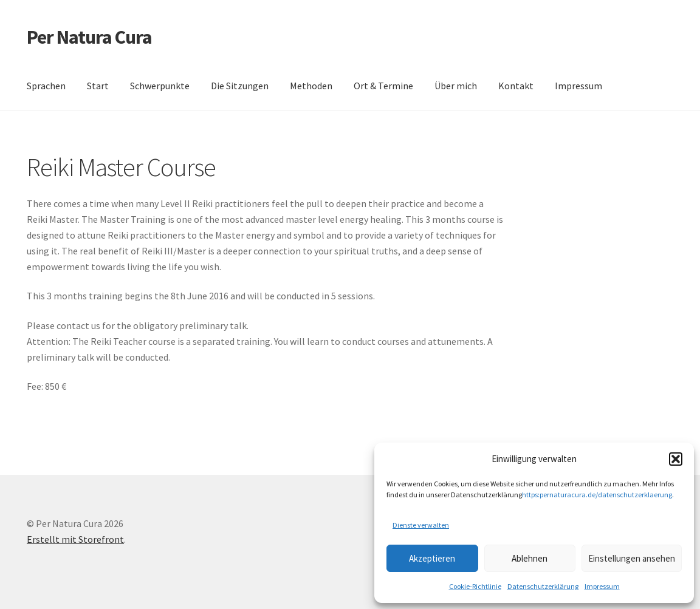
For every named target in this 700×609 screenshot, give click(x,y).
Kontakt (516, 86)
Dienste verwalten (421, 525)
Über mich (456, 86)
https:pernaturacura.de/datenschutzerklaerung (597, 495)
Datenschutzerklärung (543, 586)
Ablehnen (530, 558)
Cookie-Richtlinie (475, 586)
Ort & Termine (383, 86)
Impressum (602, 586)
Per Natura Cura (89, 37)
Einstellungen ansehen (632, 558)
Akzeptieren (432, 558)
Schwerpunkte (160, 86)
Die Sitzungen (240, 86)
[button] (676, 459)
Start (98, 86)
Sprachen (46, 86)
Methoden (311, 86)
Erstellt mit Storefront (75, 539)
